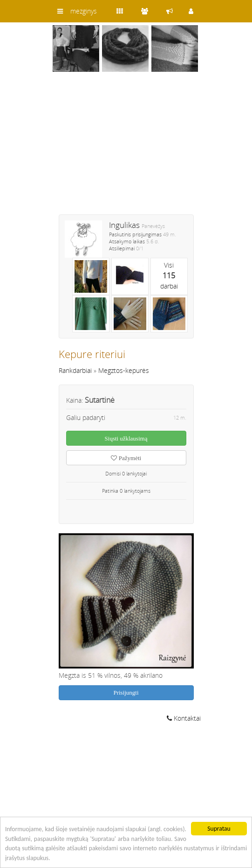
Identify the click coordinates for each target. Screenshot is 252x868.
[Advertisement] (126, 149)
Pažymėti (126, 458)
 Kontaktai (184, 718)
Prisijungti (126, 692)
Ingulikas (124, 225)
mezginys (84, 11)
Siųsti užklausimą (126, 438)
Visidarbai (169, 276)
